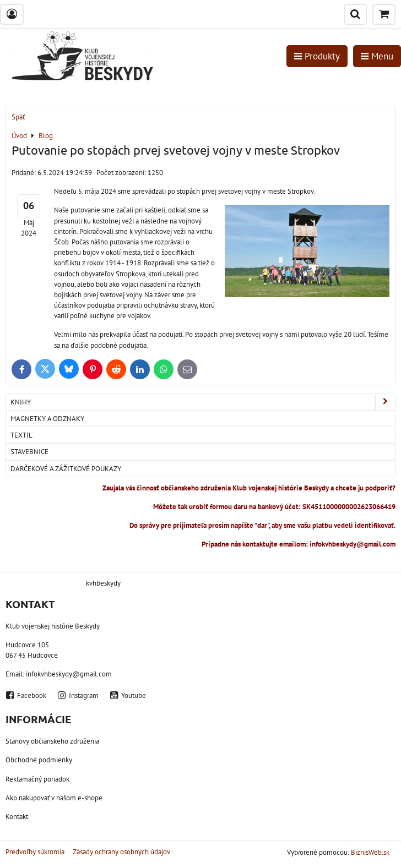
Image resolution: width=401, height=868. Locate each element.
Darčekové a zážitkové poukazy (66, 469)
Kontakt (17, 817)
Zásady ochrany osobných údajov (121, 852)
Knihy (203, 402)
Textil (21, 435)
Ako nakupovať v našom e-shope (54, 798)
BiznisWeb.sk (370, 852)
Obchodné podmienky (39, 760)
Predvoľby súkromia (35, 852)
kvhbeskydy (103, 583)
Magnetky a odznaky (47, 419)
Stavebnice (29, 452)
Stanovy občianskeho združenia (52, 741)
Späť (18, 117)
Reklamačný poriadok (37, 779)
